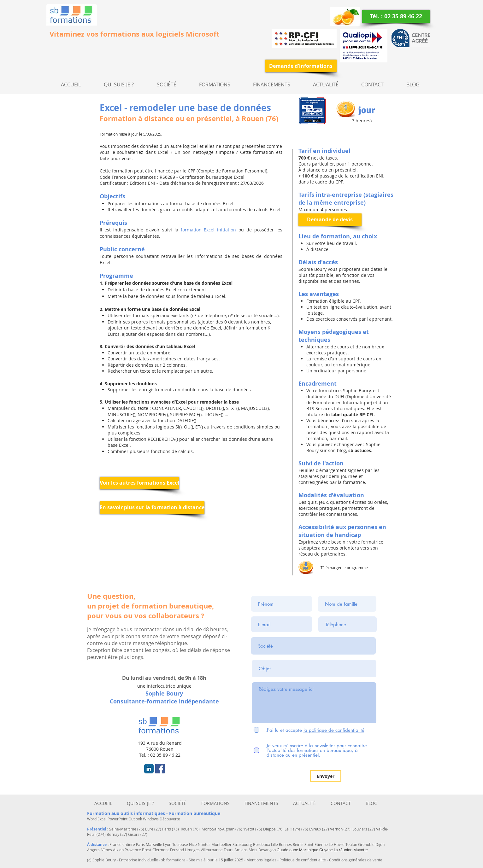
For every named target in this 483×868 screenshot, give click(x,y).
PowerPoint (118, 819)
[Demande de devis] (330, 220)
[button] (167, 85)
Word (92, 819)
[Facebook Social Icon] (160, 769)
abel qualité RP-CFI (353, 414)
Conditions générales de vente (356, 860)
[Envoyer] (326, 776)
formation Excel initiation (209, 230)
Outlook (136, 819)
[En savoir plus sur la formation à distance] (152, 508)
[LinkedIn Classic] (149, 769)
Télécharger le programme (344, 568)
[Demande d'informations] (301, 66)
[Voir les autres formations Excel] (139, 483)
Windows (151, 819)
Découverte (170, 819)
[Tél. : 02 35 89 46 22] (396, 16)
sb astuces (359, 450)
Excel (103, 819)
